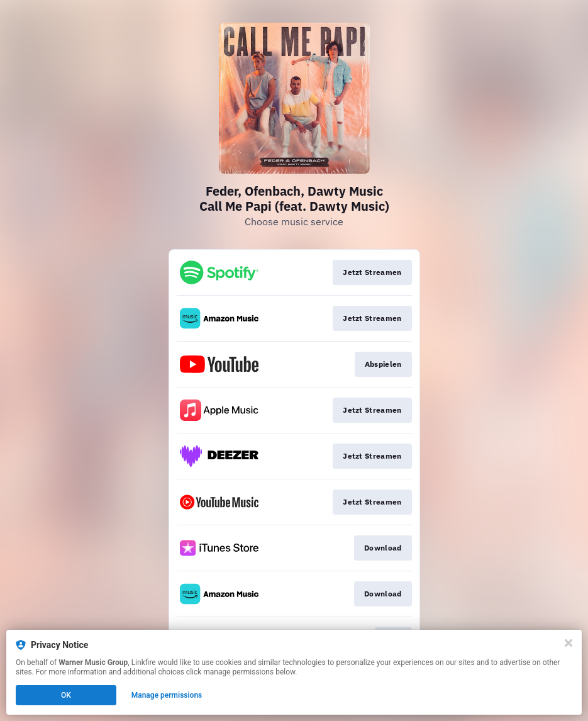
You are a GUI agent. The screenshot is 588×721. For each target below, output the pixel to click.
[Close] (569, 643)
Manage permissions (167, 695)
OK (66, 695)
